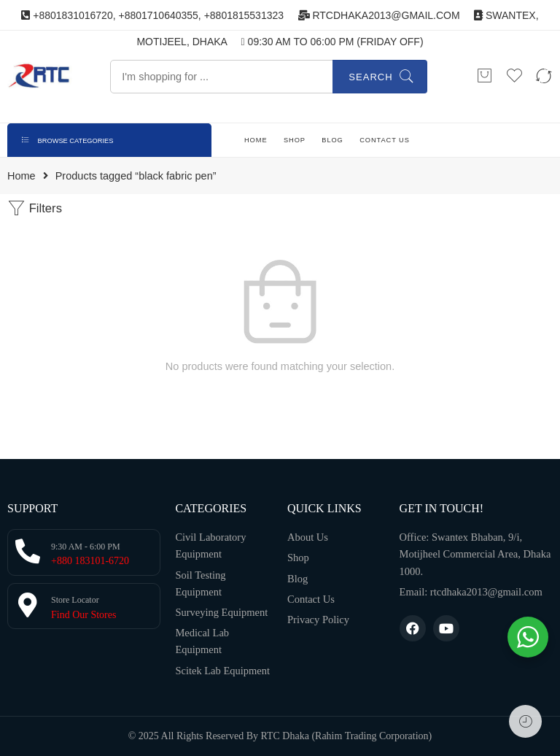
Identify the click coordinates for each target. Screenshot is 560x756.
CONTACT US (385, 140)
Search (370, 77)
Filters (35, 208)
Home (22, 176)
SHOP (295, 140)
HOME (256, 140)
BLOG (332, 140)
